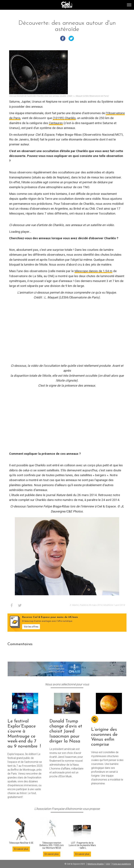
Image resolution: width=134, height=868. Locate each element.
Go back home (67, 5)
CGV (108, 864)
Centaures (56, 123)
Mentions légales (96, 864)
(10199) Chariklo (64, 118)
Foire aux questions (122, 864)
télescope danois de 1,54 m (93, 271)
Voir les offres (31, 627)
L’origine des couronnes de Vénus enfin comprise (104, 737)
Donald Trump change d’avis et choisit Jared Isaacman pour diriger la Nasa (66, 731)
